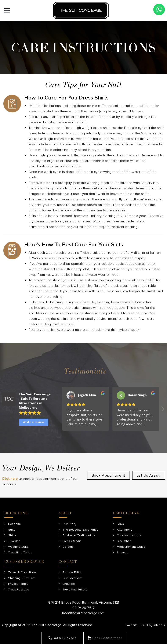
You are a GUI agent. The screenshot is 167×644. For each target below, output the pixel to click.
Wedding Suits (18, 547)
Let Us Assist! (149, 475)
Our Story (69, 524)
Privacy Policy (18, 584)
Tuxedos (14, 541)
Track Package (19, 590)
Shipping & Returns (22, 578)
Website (132, 625)
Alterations (125, 530)
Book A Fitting (72, 572)
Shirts (12, 535)
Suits (12, 530)
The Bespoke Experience (80, 530)
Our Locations (73, 578)
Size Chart (124, 541)
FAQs (120, 524)
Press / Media (72, 541)
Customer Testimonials (79, 535)
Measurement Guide (131, 547)
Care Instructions (129, 535)
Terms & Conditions (22, 572)
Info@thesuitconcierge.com (83, 613)
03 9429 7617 (62, 638)
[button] (162, 410)
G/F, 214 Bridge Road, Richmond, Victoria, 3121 (84, 603)
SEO (145, 625)
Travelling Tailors (75, 590)
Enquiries (69, 584)
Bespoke (15, 524)
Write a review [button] (34, 422)
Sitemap (123, 552)
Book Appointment (105, 638)
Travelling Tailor (20, 552)
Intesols (159, 625)
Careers (68, 547)
